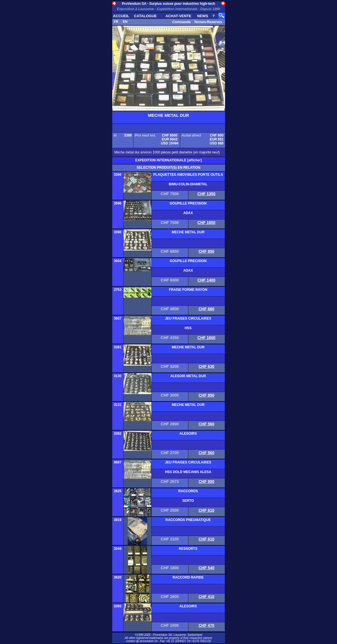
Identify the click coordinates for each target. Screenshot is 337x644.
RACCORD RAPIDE (188, 577)
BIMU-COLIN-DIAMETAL (188, 184)
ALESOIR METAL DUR (188, 376)
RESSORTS (188, 549)
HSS (188, 328)
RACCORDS (188, 491)
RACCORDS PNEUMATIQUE (188, 520)
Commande (181, 22)
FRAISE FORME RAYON (188, 290)
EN (125, 22)
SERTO (188, 501)
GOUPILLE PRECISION (188, 203)
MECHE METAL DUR (188, 232)
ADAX (188, 213)
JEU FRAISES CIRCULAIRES (188, 318)
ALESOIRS (188, 434)
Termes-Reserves (208, 22)
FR (116, 22)
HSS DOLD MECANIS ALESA (188, 472)
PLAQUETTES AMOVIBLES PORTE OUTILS (188, 175)
